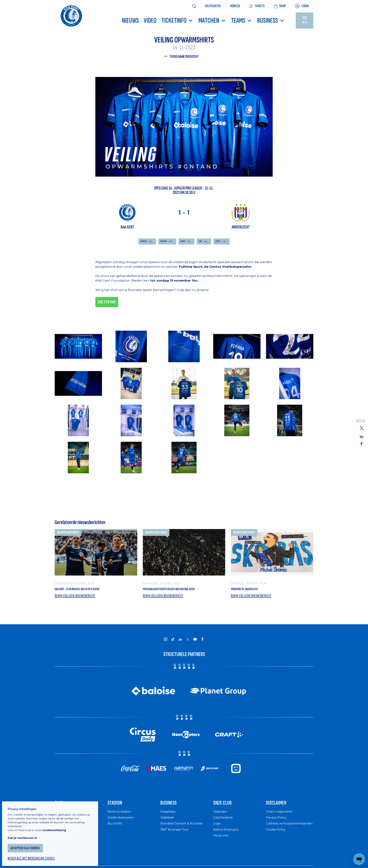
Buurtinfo (115, 837)
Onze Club (227, 815)
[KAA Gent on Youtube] (195, 650)
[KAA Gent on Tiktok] (173, 650)
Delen (361, 421)
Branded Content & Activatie (184, 837)
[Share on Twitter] (362, 428)
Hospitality (169, 825)
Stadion (118, 815)
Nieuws (130, 21)
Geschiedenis (224, 831)
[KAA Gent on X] (188, 650)
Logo (217, 837)
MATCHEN (212, 21)
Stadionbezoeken (122, 831)
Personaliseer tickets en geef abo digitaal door (180, 595)
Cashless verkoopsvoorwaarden (285, 839)
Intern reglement (280, 825)
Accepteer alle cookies (30, 844)
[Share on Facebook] (362, 444)
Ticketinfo (178, 21)
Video (150, 21)
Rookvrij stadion (121, 825)
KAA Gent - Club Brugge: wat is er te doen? (91, 592)
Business (271, 21)
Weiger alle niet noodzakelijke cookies (37, 854)
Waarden (221, 825)
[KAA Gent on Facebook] (202, 650)
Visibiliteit (169, 831)
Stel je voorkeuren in (26, 833)
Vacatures (222, 849)
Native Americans (228, 843)
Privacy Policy (278, 831)
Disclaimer (281, 815)
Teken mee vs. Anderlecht (253, 592)
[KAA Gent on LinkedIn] (180, 650)
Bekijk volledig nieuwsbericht (77, 606)
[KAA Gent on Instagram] (166, 650)
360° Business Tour (176, 843)
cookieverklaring (58, 826)
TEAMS (242, 21)
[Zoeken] (194, 6)
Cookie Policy (277, 847)
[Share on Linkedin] (362, 436)
